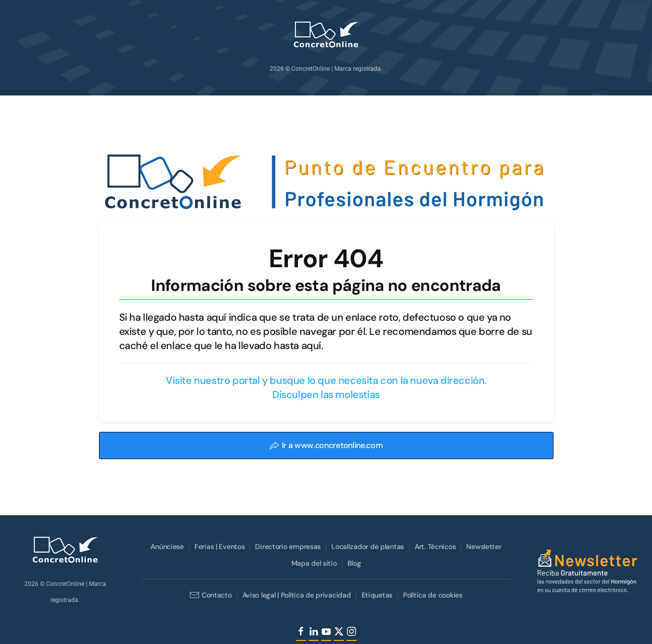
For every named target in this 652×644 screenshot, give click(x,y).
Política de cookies (432, 595)
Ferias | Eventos (219, 547)
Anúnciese (166, 547)
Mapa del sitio (313, 563)
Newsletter (483, 547)
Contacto (209, 595)
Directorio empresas (287, 547)
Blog (353, 563)
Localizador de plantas (367, 547)
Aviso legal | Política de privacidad (295, 595)
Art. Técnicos (434, 547)
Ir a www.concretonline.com (326, 445)
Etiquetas (375, 595)
